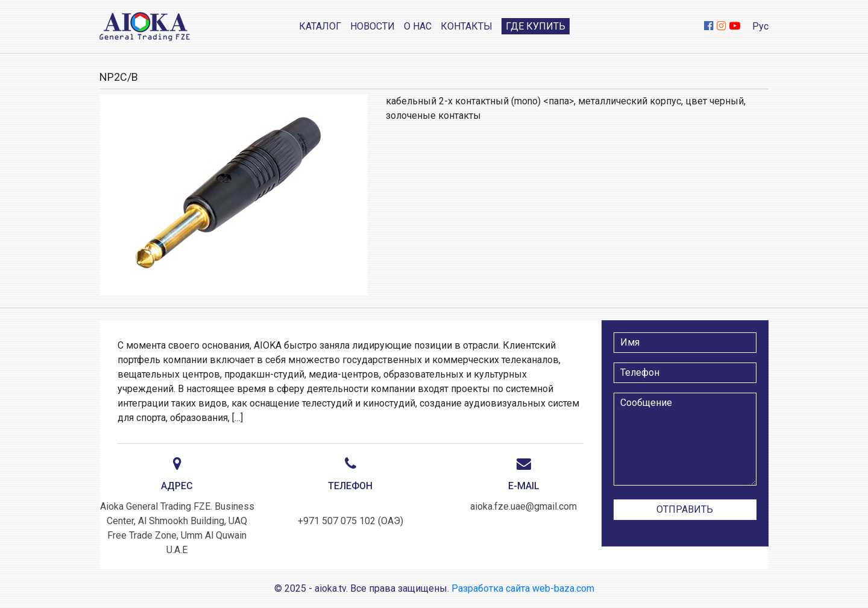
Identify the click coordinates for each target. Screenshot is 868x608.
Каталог (320, 26)
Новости (373, 26)
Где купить (536, 26)
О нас (418, 26)
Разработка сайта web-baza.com (523, 588)
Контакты (467, 26)
